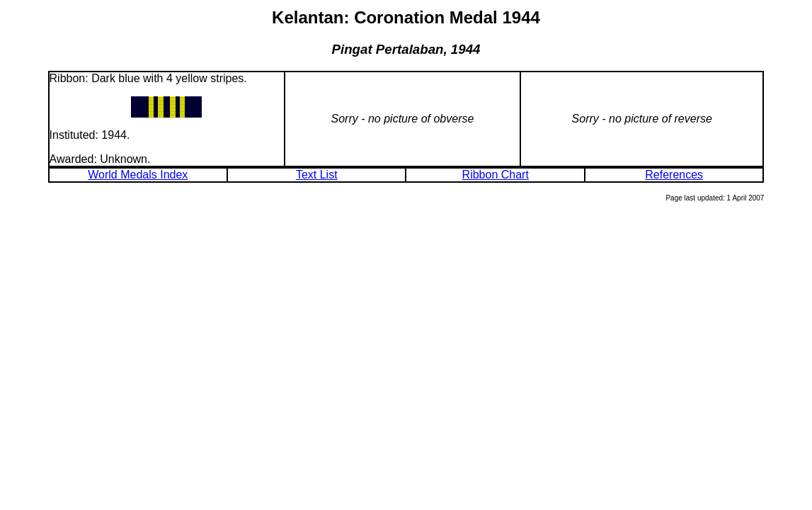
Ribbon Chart (496, 175)
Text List (317, 175)
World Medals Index (138, 175)
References (674, 175)
